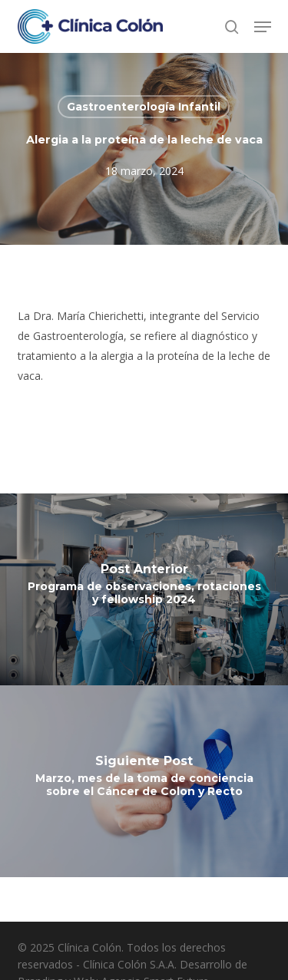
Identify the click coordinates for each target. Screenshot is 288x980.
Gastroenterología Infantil (144, 107)
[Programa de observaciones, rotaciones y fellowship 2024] (144, 589)
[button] (263, 27)
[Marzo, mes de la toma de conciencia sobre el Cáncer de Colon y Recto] (144, 781)
